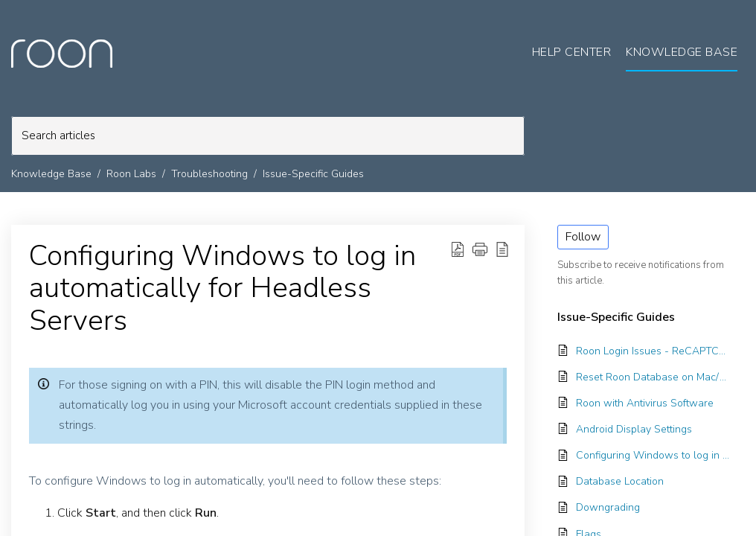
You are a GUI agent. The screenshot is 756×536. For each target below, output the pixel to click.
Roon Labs (131, 174)
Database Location (620, 481)
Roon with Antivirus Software (645, 403)
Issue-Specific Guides (313, 174)
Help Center (572, 52)
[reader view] (502, 249)
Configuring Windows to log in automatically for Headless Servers (222, 288)
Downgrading (608, 507)
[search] (268, 136)
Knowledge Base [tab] (682, 52)
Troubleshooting (209, 174)
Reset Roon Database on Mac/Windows (653, 377)
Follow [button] (583, 237)
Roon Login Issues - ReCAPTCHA (653, 351)
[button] (480, 249)
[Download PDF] (458, 249)
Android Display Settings (634, 429)
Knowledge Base (51, 174)
